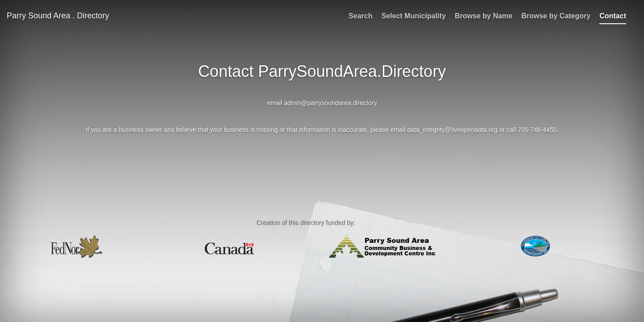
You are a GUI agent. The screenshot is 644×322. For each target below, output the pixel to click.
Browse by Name (484, 16)
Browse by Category (556, 16)
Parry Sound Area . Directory (58, 16)
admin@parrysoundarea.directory (330, 103)
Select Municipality (414, 16)
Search (360, 16)
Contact (613, 16)
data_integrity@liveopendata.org (453, 130)
